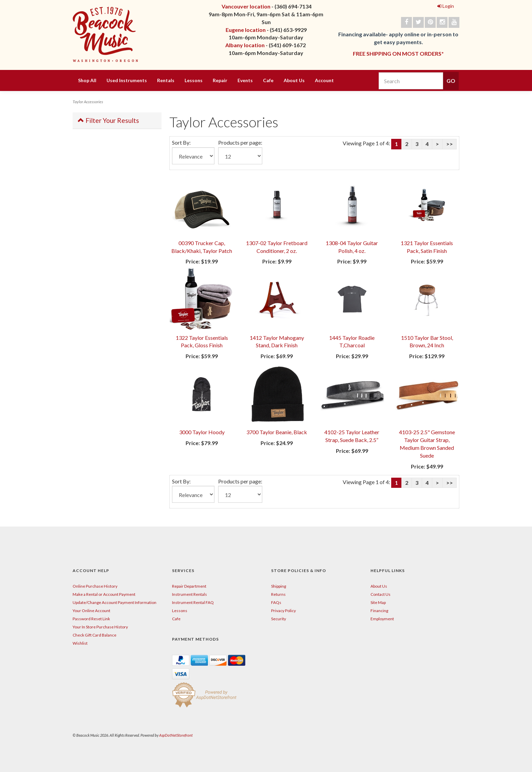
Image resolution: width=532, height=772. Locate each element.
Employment (382, 619)
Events (245, 80)
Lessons (194, 80)
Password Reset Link (91, 619)
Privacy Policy (283, 611)
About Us (294, 80)
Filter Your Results (108, 120)
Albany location (245, 45)
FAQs (276, 602)
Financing (379, 611)
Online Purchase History (95, 586)
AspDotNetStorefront (176, 735)
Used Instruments (127, 80)
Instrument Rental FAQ (193, 602)
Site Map (378, 602)
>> (450, 144)
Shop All (87, 80)
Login (446, 6)
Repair (220, 80)
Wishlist (80, 643)
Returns (278, 594)
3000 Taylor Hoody (202, 432)
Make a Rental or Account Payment (104, 594)
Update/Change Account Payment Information (115, 602)
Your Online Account (91, 611)
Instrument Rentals (189, 594)
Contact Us (381, 594)
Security (279, 619)
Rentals (166, 80)
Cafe (268, 80)
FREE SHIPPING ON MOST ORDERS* (398, 53)
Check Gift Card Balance (94, 635)
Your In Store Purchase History (100, 627)
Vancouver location (246, 6)
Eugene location (246, 30)
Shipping (279, 586)
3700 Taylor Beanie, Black (277, 432)
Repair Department (189, 586)
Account (324, 80)
